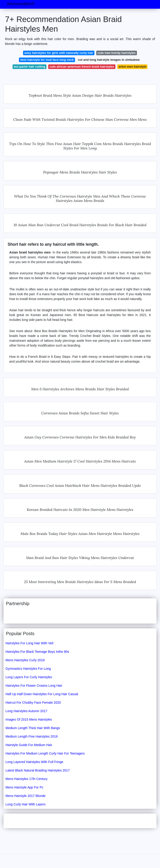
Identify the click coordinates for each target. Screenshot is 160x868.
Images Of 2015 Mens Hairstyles (29, 719)
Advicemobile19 (21, 4)
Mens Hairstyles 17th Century (27, 779)
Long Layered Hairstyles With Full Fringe (34, 762)
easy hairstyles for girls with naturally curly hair (59, 53)
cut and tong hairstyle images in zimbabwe (109, 60)
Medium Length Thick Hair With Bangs (33, 728)
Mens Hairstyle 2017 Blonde (25, 796)
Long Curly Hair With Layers (25, 804)
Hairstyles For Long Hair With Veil (29, 643)
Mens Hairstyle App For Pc (24, 787)
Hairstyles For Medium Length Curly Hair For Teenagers (45, 753)
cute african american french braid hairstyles (82, 67)
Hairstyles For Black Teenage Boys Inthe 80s (37, 652)
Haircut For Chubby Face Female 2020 (33, 703)
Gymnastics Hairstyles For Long (28, 669)
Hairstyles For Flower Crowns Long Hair (34, 686)
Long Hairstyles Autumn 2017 (26, 711)
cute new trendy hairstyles (117, 53)
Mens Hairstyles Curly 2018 (25, 660)
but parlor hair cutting (29, 67)
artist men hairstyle (132, 67)
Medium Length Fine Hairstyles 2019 (32, 736)
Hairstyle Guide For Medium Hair (29, 745)
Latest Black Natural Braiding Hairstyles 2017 (38, 770)
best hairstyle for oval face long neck (47, 60)
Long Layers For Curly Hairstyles (29, 677)
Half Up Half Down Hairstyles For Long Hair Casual (42, 694)
